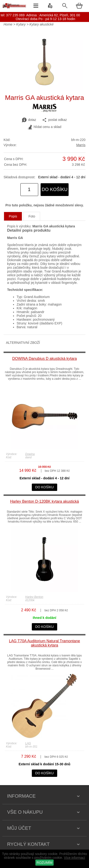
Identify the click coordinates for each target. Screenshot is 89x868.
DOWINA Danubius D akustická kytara (44, 359)
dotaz (29, 120)
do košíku (55, 189)
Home (8, 24)
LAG (28, 743)
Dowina (30, 454)
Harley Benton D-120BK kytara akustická (45, 501)
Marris (81, 145)
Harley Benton (34, 597)
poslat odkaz (54, 120)
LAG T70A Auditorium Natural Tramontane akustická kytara (44, 643)
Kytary (21, 24)
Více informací (74, 858)
